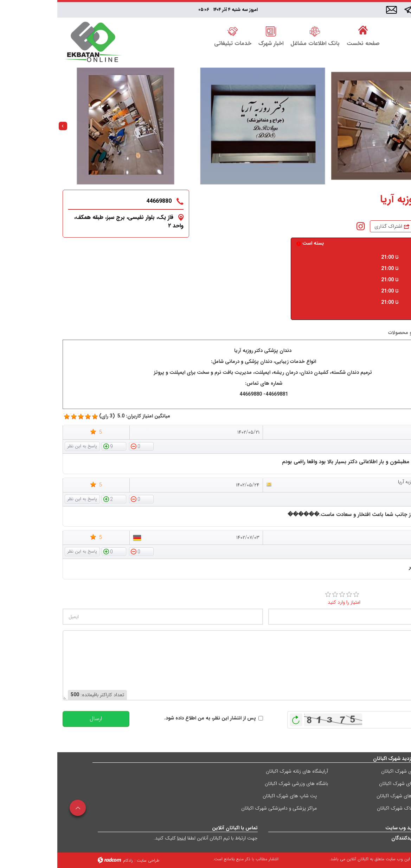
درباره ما (391, 333)
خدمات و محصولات (351, 333)
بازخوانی (239, 718)
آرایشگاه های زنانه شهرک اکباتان (240, 771)
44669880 (102, 201)
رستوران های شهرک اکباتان (350, 771)
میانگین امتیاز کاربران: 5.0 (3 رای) (77, 416)
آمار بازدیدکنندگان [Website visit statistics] (352, 838)
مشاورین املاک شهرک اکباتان (348, 808)
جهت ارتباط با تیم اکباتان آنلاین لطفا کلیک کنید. (148, 838)
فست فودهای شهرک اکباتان (349, 784)
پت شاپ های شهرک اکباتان (232, 796)
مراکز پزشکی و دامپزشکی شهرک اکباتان (222, 808)
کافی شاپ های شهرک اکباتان (348, 796)
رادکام (71, 860)
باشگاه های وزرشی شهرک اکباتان (239, 784)
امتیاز (395, 594)
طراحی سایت (91, 860)
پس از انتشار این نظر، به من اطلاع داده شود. (153, 718)
